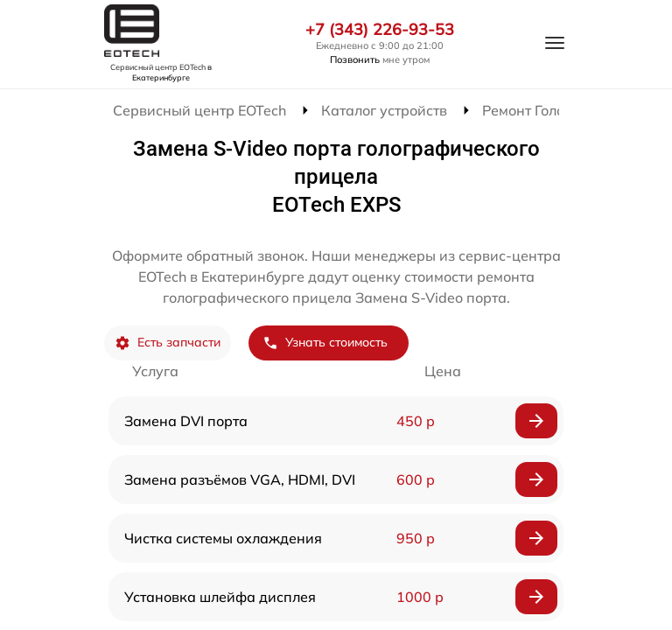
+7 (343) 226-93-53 (380, 30)
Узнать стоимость (325, 343)
